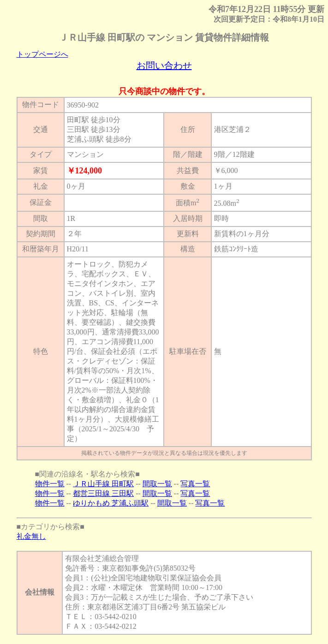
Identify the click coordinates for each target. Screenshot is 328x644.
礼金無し (31, 536)
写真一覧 (195, 484)
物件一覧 (50, 484)
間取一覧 (157, 484)
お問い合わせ (164, 66)
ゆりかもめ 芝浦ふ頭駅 (111, 503)
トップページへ (42, 54)
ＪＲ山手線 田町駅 (103, 484)
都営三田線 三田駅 (103, 493)
